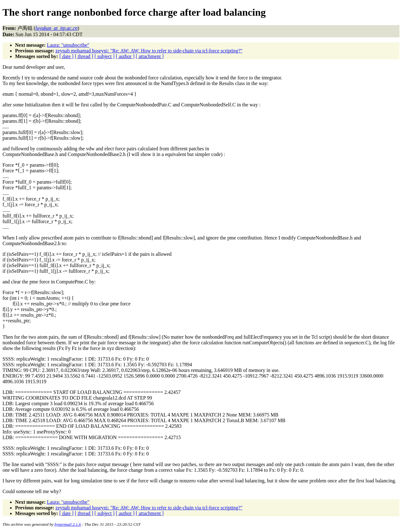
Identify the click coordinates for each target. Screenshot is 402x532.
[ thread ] (84, 56)
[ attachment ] (150, 56)
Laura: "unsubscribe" (68, 45)
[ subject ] (105, 56)
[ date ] (66, 56)
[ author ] (125, 56)
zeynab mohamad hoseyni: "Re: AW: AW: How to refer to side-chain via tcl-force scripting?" (149, 51)
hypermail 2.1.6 (68, 524)
